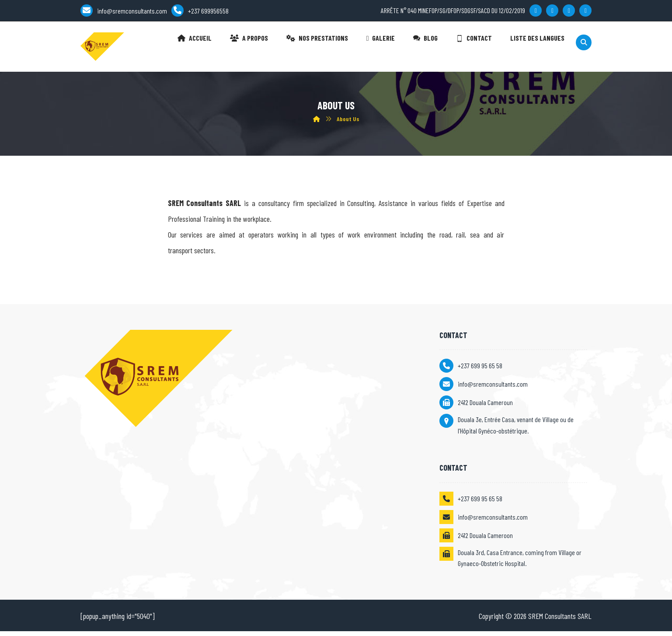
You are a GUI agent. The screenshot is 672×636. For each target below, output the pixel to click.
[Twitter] (552, 12)
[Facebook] (536, 12)
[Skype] (585, 12)
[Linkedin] (569, 12)
